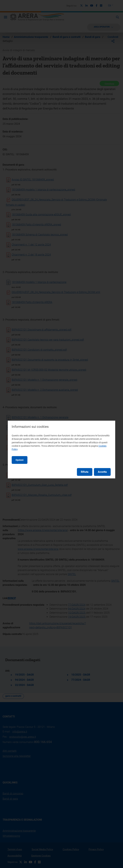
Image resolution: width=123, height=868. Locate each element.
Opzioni (20, 460)
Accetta (102, 472)
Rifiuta (85, 472)
